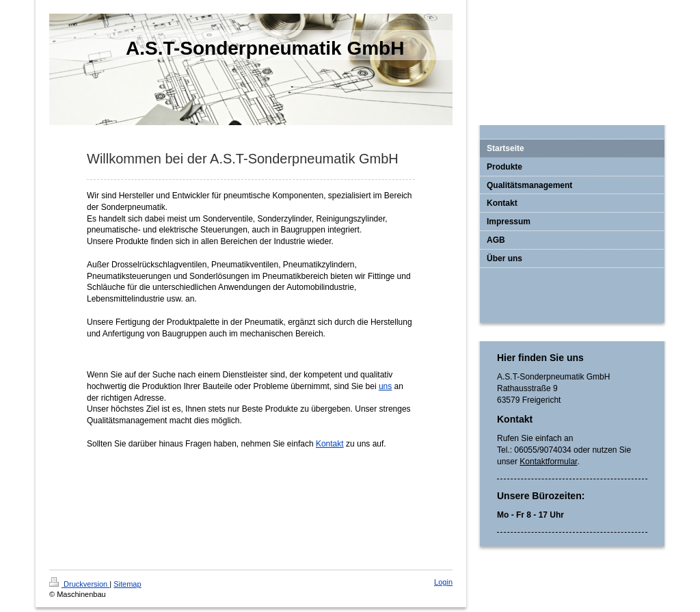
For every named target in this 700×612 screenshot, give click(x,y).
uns (385, 386)
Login (443, 582)
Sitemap (127, 584)
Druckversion (79, 584)
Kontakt (330, 444)
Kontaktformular (548, 462)
